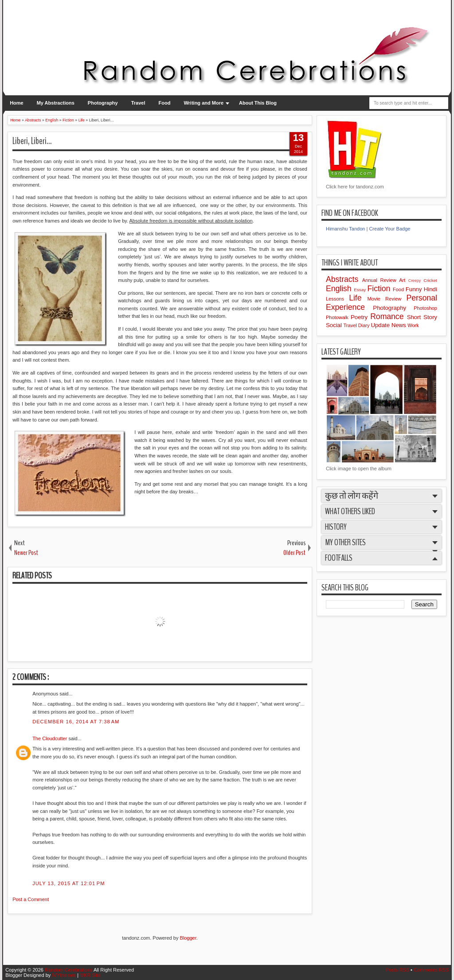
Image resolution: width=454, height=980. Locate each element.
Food (165, 103)
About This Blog (258, 103)
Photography (103, 103)
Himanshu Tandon (345, 229)
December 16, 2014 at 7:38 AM (76, 722)
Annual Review (381, 280)
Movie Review (387, 299)
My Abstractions (56, 103)
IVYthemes (65, 975)
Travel (138, 103)
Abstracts (344, 279)
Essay (360, 290)
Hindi (431, 289)
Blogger (188, 938)
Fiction (380, 289)
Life (358, 298)
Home (17, 103)
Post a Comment (31, 899)
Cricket (430, 280)
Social (335, 325)
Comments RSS (431, 970)
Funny (415, 289)
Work (413, 325)
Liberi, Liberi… (32, 141)
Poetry (360, 317)
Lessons (337, 299)
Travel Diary (357, 325)
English (340, 289)
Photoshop (425, 308)
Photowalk (338, 317)
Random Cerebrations (69, 970)
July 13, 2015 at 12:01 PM (68, 883)
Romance (388, 316)
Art (404, 280)
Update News (389, 325)
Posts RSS (398, 970)
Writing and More (204, 103)
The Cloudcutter (50, 738)
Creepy (416, 281)
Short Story (422, 317)
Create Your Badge (389, 229)
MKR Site (90, 975)
